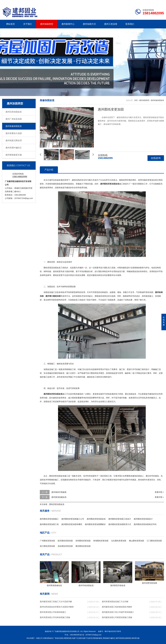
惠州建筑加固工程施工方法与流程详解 (56, 602)
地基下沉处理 (87, 638)
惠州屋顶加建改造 (59, 497)
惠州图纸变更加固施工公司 (73, 519)
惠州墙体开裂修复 (59, 492)
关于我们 (28, 24)
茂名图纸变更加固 (65, 546)
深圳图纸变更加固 (83, 541)
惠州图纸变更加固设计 (143, 519)
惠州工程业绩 (111, 24)
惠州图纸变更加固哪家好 (95, 524)
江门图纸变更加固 (154, 541)
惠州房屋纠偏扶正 (14, 148)
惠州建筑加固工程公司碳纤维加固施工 (118, 612)
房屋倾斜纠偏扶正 (109, 638)
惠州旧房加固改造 (14, 112)
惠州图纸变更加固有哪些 (72, 524)
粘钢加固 (128, 638)
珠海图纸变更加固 (101, 541)
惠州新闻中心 (68, 24)
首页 (136, 100)
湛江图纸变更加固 (47, 546)
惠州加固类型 (47, 24)
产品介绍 (49, 170)
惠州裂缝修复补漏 (14, 155)
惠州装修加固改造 (14, 126)
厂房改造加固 (58, 638)
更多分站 (160, 2)
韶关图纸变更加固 (65, 541)
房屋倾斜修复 (97, 638)
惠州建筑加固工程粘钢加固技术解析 (117, 607)
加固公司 (39, 638)
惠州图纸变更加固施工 (49, 519)
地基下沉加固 (77, 638)
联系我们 (147, 2)
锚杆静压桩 (135, 638)
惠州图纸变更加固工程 (49, 524)
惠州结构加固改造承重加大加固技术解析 (57, 607)
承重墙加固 (67, 638)
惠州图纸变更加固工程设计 (120, 519)
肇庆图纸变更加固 (83, 546)
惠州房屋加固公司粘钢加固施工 (53, 612)
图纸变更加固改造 (57, 504)
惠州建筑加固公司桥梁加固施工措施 (117, 617)
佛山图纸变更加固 (136, 541)
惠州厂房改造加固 (14, 119)
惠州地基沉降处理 (14, 140)
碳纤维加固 (120, 638)
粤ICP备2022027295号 (113, 631)
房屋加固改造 (48, 638)
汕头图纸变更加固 (119, 541)
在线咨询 (156, 158)
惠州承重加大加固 (14, 133)
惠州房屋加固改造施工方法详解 (115, 602)
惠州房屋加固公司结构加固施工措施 (55, 617)
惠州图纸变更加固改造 (96, 519)
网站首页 (11, 24)
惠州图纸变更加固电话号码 (145, 524)
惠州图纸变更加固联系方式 (120, 524)
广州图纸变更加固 (47, 541)
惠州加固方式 (89, 24)
